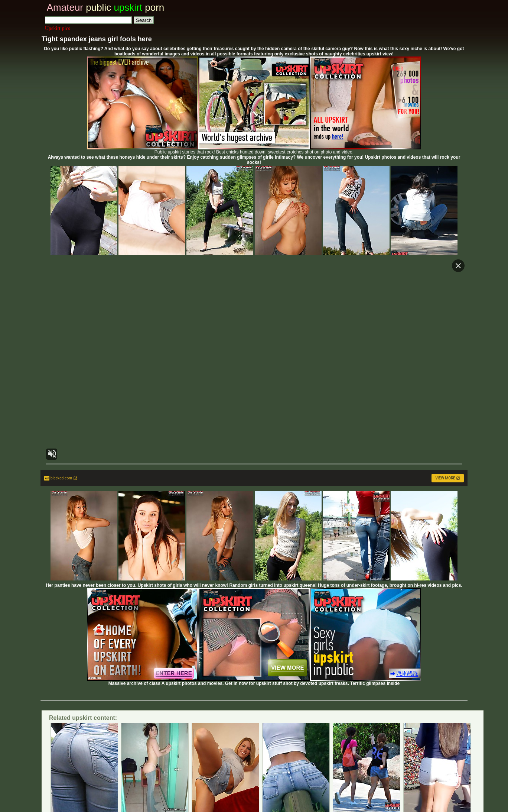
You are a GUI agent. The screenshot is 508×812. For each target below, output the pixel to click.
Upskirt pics (58, 28)
